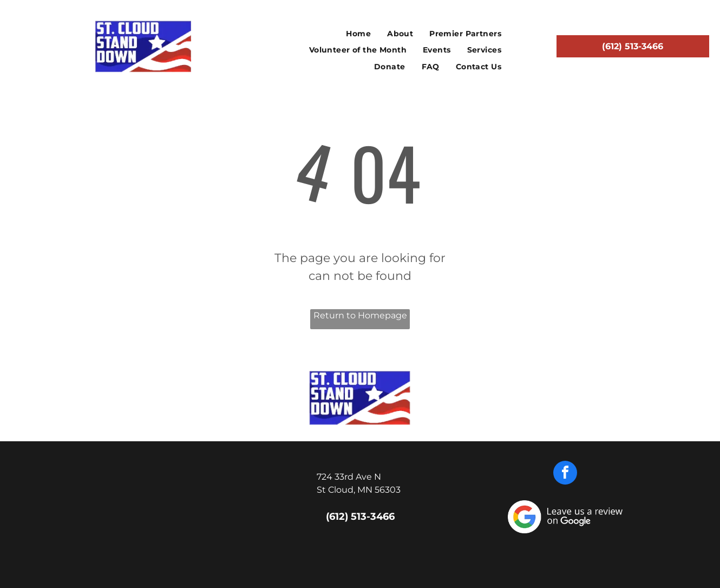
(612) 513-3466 (360, 517)
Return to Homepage (360, 315)
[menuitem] (358, 34)
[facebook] (565, 474)
